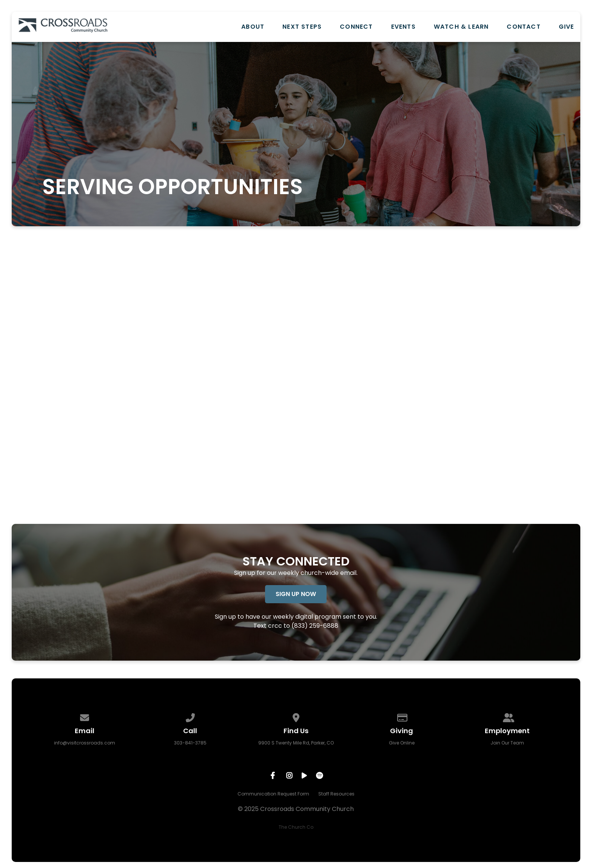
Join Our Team (507, 743)
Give (567, 27)
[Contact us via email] (85, 716)
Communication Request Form (273, 794)
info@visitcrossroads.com (85, 743)
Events (403, 27)
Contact (523, 27)
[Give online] (402, 716)
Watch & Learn (461, 27)
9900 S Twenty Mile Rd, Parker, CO (296, 743)
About (253, 27)
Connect (356, 27)
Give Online (402, 743)
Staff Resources (336, 794)
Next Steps (302, 27)
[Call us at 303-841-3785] (190, 716)
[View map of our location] (296, 716)
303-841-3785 (190, 743)
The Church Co (296, 827)
